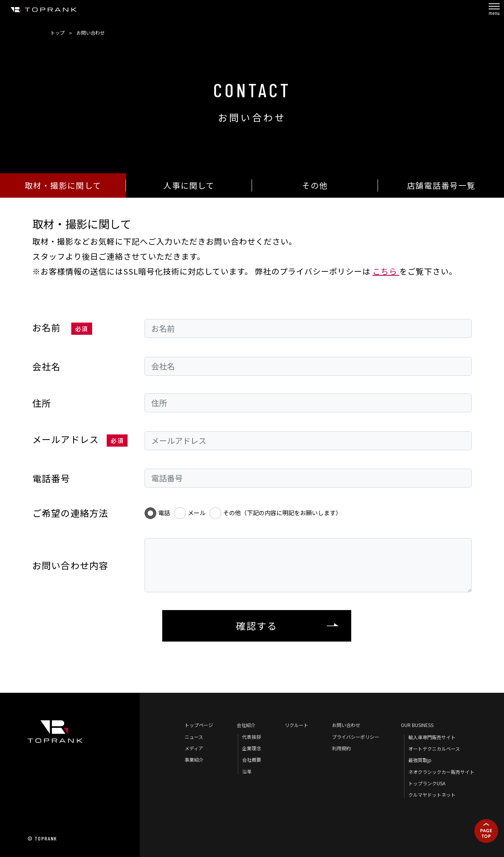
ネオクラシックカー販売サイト (441, 772)
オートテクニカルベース (434, 748)
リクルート (296, 725)
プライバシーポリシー (356, 737)
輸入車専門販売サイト (432, 737)
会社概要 (252, 760)
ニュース (194, 737)
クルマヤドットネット (432, 795)
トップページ (199, 725)
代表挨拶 (252, 737)
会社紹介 (246, 725)
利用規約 (341, 748)
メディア (194, 748)
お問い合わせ (346, 725)
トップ (57, 32)
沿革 (247, 771)
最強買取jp (420, 760)
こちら (386, 271)
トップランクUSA (427, 783)
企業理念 (252, 748)
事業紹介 (194, 760)
